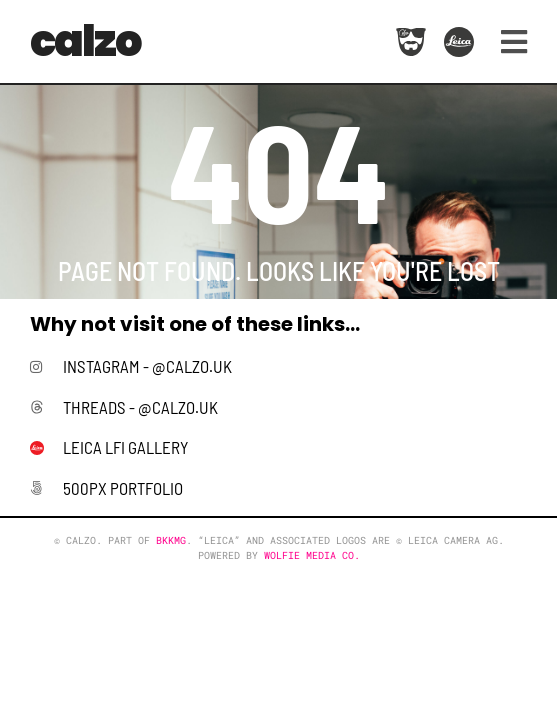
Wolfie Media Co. (312, 555)
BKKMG (171, 540)
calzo (85, 41)
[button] (506, 41)
